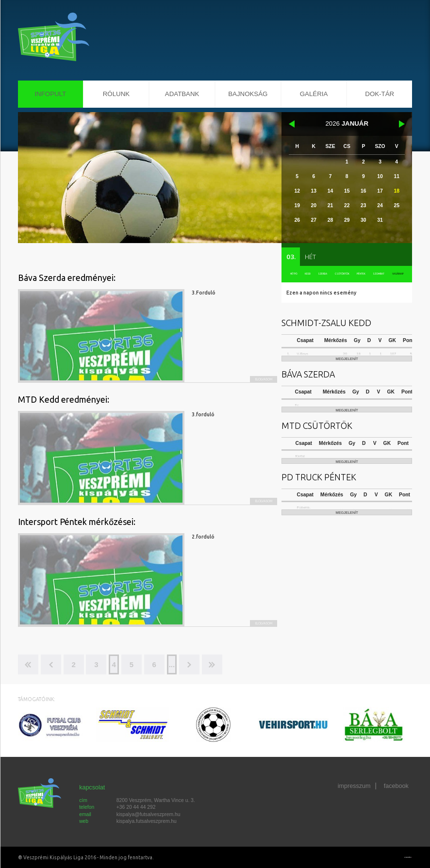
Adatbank (182, 94)
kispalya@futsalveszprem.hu (149, 814)
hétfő (294, 275)
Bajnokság (248, 94)
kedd (307, 275)
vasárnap (397, 275)
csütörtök (339, 275)
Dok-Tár (380, 94)
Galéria (314, 94)
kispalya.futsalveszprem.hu (147, 821)
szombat (377, 275)
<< (28, 664)
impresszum (354, 787)
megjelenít (347, 372)
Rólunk (116, 94)
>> (234, 664)
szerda (320, 275)
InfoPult (50, 94)
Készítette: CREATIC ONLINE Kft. (401, 857)
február (402, 124)
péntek (359, 275)
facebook (396, 787)
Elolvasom (255, 377)
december (291, 124)
